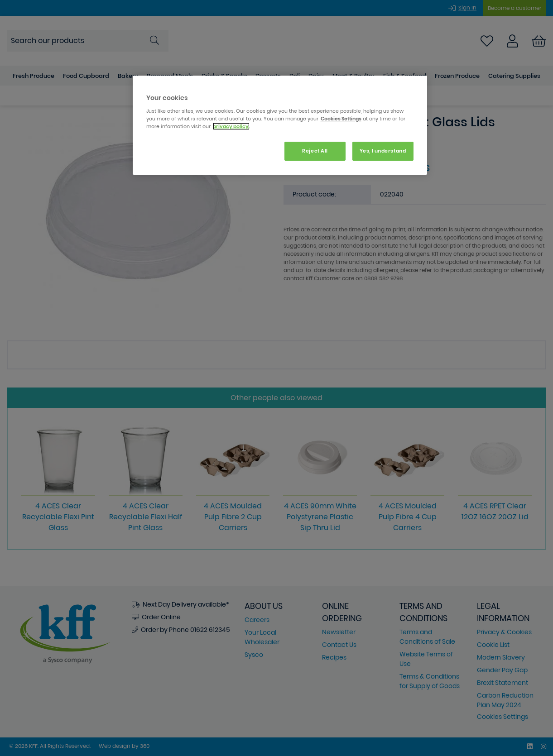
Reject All (315, 151)
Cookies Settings (341, 119)
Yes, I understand (383, 151)
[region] (280, 125)
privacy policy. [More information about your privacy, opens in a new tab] (231, 126)
